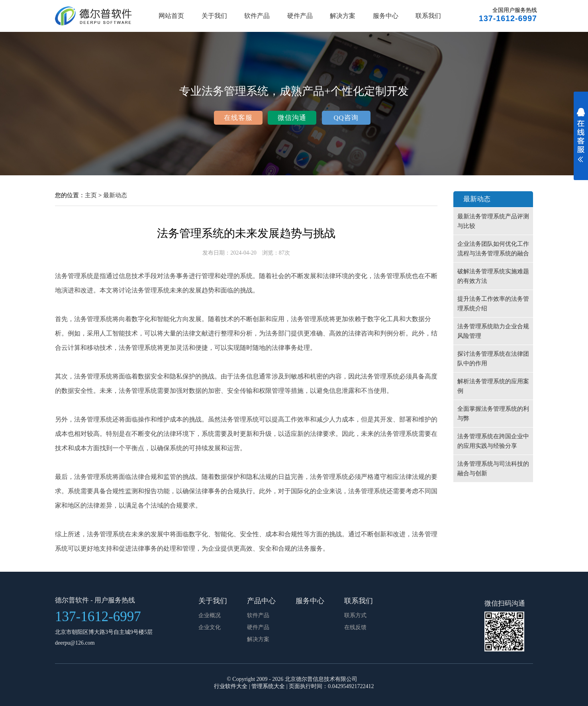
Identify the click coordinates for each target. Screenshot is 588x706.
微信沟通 (292, 118)
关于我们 (214, 16)
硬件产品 (300, 16)
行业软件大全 (231, 686)
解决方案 (343, 16)
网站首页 (171, 16)
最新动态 (115, 195)
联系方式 (355, 615)
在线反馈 (355, 627)
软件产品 (257, 16)
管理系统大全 (268, 686)
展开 (581, 140)
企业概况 (210, 615)
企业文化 (210, 627)
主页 (91, 195)
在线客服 (238, 118)
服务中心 (386, 16)
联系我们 (428, 16)
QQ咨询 (346, 118)
